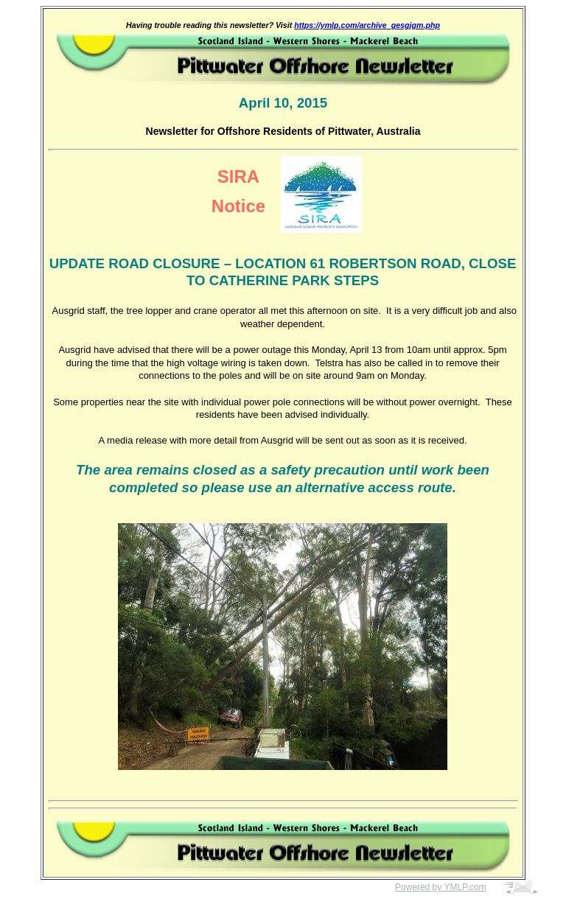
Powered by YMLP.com (441, 887)
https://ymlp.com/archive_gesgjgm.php (367, 25)
